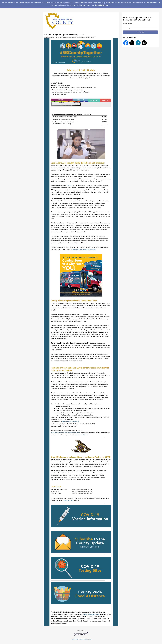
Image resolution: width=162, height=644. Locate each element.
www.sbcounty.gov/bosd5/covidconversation (65, 433)
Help (90, 639)
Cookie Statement (101, 5)
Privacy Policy (74, 639)
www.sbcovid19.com (81, 435)
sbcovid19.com (69, 500)
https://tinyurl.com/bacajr (71, 422)
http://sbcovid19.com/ (92, 614)
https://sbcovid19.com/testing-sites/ (84, 249)
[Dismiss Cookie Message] (159, 2)
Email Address (128, 23)
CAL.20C (69, 185)
